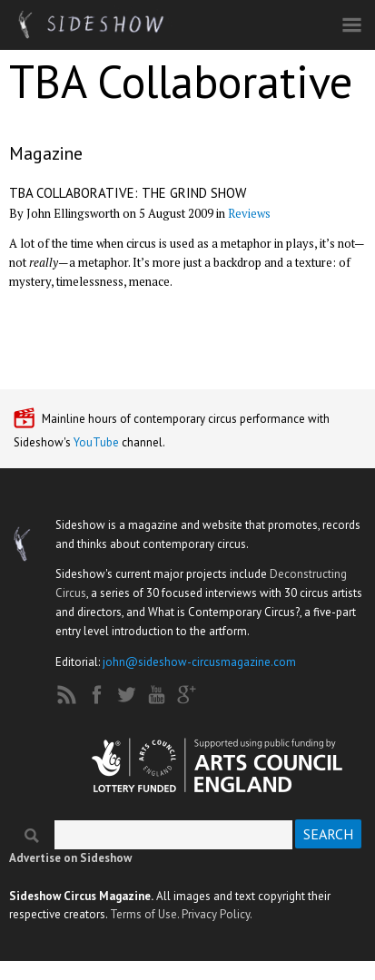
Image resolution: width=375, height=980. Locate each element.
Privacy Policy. (217, 914)
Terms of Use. (144, 914)
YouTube (96, 442)
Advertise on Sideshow (70, 858)
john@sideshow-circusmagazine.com (199, 662)
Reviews (249, 213)
